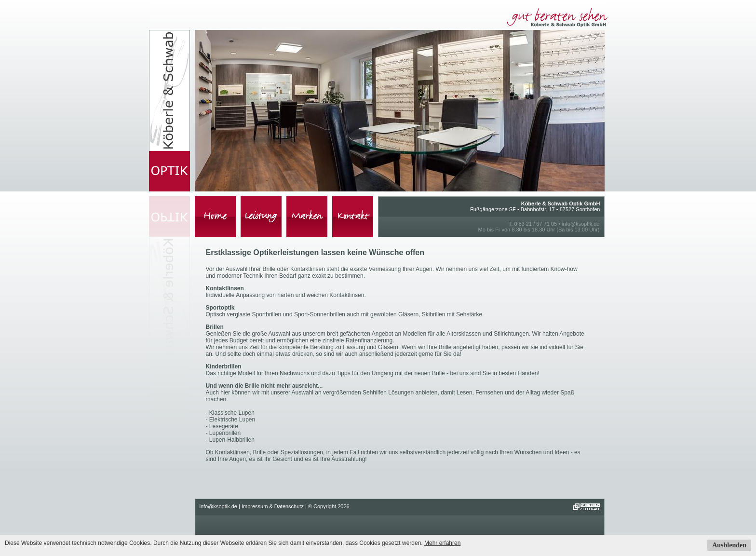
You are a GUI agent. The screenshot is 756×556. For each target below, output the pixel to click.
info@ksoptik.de (580, 224)
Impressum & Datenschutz (273, 506)
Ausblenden (729, 545)
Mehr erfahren (442, 543)
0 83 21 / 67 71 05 (535, 224)
